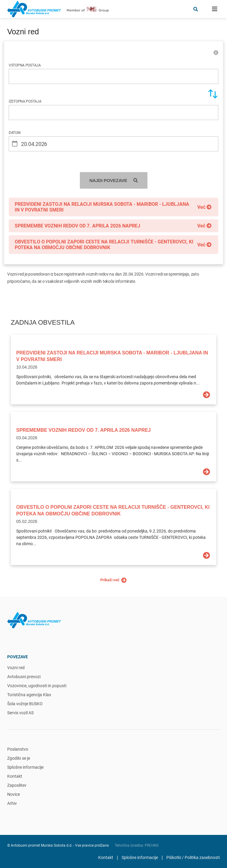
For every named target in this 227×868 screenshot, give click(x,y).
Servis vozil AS (20, 713)
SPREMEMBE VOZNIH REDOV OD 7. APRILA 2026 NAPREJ (83, 430)
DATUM (15, 133)
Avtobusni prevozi (24, 677)
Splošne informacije (25, 767)
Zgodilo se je (19, 758)
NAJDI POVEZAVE (114, 180)
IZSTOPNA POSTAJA (25, 101)
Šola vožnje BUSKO (25, 704)
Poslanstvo (18, 749)
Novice (14, 794)
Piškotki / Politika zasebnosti (193, 857)
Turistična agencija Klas (29, 695)
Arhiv (12, 803)
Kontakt (15, 776)
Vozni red (16, 668)
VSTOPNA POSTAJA (25, 65)
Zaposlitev (17, 785)
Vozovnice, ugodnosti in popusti (37, 686)
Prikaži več (114, 580)
